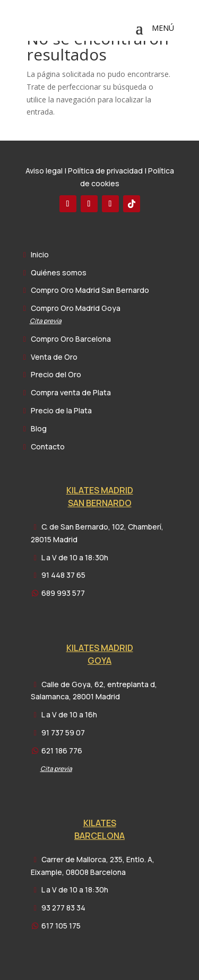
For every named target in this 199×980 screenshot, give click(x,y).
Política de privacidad (105, 171)
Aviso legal (44, 171)
